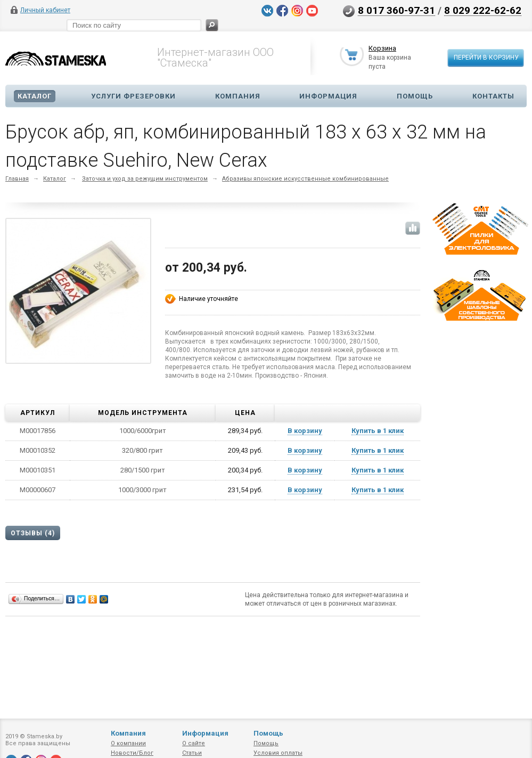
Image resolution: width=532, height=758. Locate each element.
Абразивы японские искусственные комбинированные (305, 179)
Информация (328, 96)
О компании (128, 743)
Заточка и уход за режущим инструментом (145, 179)
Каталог (35, 96)
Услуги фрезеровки (133, 96)
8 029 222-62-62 (483, 10)
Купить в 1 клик (378, 431)
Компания (238, 96)
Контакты (493, 96)
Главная (17, 179)
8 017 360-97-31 (396, 10)
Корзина (382, 49)
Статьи (192, 753)
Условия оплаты (278, 753)
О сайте (194, 743)
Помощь (415, 96)
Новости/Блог (132, 753)
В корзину (305, 431)
